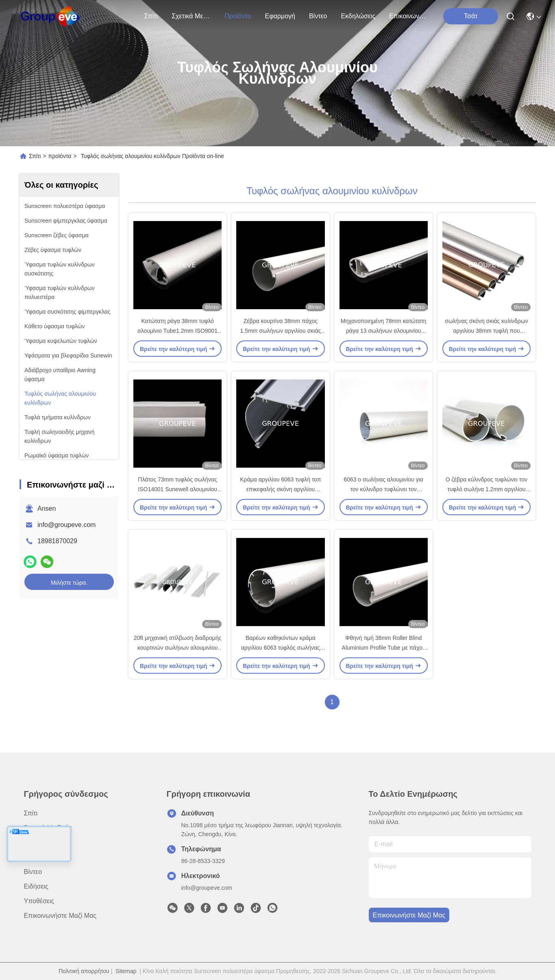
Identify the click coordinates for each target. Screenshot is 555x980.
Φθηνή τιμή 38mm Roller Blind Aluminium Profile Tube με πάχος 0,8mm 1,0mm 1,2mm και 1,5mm (384, 648)
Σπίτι (151, 16)
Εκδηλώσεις (358, 16)
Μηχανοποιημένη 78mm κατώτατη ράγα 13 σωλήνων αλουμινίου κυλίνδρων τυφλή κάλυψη (384, 331)
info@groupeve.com (66, 525)
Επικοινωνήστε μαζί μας (409, 16)
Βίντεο (318, 16)
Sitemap (126, 971)
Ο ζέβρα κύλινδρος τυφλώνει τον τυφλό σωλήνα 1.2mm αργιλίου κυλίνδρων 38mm (486, 489)
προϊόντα (238, 16)
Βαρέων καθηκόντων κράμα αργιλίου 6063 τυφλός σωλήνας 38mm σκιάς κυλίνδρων (281, 648)
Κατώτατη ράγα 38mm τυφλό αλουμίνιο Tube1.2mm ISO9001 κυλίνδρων (177, 331)
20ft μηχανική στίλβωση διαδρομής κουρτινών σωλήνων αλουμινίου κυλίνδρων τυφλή (178, 648)
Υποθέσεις (39, 901)
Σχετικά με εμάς (191, 16)
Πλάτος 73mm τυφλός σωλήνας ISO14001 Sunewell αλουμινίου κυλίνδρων (177, 489)
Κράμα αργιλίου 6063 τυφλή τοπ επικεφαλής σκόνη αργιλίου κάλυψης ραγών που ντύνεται (280, 489)
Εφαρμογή (280, 16)
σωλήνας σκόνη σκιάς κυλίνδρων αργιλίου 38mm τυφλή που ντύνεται (486, 331)
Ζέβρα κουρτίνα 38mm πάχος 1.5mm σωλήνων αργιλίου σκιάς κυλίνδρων (280, 331)
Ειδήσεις (36, 886)
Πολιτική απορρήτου (84, 971)
